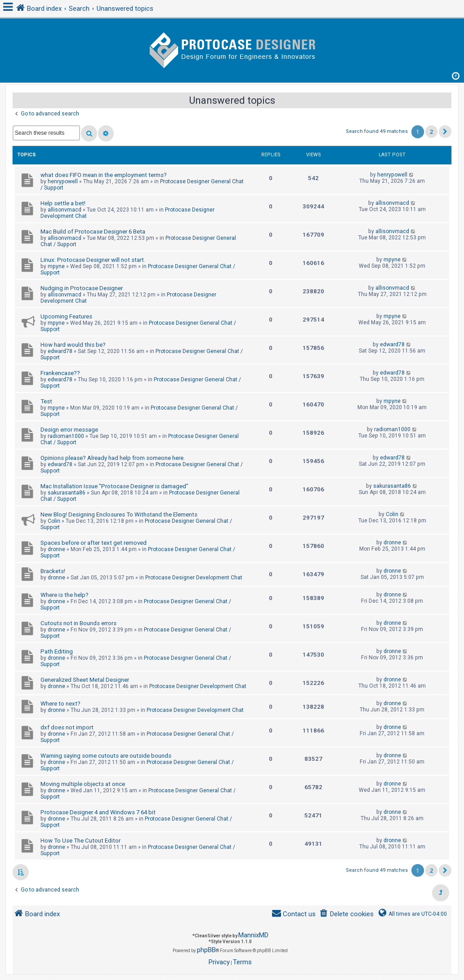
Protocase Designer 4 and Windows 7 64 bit (98, 812)
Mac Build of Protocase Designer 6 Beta (93, 232)
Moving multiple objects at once (83, 784)
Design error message (69, 430)
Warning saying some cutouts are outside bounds (106, 756)
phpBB (206, 950)
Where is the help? (65, 595)
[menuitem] (346, 914)
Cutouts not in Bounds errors (78, 623)
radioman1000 (66, 436)
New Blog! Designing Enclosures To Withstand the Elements (119, 514)
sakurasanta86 (67, 493)
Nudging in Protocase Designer (82, 288)
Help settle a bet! (63, 203)
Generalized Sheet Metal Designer (85, 680)
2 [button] (431, 132)
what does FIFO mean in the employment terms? (104, 175)
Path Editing (57, 651)
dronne (56, 549)
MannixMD (253, 935)
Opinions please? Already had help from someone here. (113, 458)
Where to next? (60, 704)
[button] (445, 132)
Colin (54, 521)
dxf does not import (67, 727)
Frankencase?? (60, 373)
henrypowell (63, 181)
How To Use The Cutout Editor (80, 841)
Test (46, 401)
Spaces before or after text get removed (94, 543)
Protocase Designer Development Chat (194, 578)
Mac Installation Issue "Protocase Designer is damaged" (114, 486)
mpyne (56, 266)
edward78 (60, 351)
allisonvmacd (65, 210)
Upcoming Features (66, 316)
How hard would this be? (73, 345)
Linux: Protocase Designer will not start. (93, 260)
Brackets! (53, 571)
